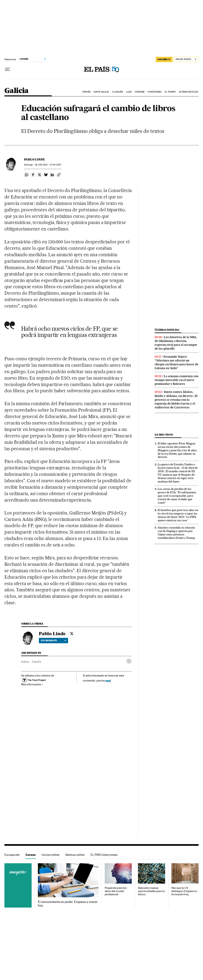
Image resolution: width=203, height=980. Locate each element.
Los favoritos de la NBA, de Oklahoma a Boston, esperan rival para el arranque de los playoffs (176, 343)
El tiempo (170, 92)
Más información (32, 684)
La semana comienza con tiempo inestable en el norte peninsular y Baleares (177, 380)
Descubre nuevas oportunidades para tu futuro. (151, 891)
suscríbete (164, 59)
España (87, 92)
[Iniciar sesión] (186, 59)
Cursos (31, 855)
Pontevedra (155, 92)
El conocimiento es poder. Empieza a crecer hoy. (68, 904)
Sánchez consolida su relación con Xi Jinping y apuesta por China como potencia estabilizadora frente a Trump (176, 533)
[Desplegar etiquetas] (129, 661)
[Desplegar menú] (8, 69)
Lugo (129, 92)
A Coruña (118, 92)
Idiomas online (75, 855)
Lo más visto (164, 435)
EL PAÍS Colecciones (104, 855)
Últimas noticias (188, 92)
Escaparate (12, 855)
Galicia (17, 91)
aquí (108, 680)
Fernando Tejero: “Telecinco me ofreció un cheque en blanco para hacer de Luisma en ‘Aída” (177, 362)
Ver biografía (53, 640)
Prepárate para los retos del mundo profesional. (116, 891)
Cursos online (51, 855)
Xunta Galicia (101, 92)
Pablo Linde (34, 159)
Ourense (140, 92)
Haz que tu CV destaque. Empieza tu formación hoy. (184, 891)
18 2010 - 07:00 (48, 165)
